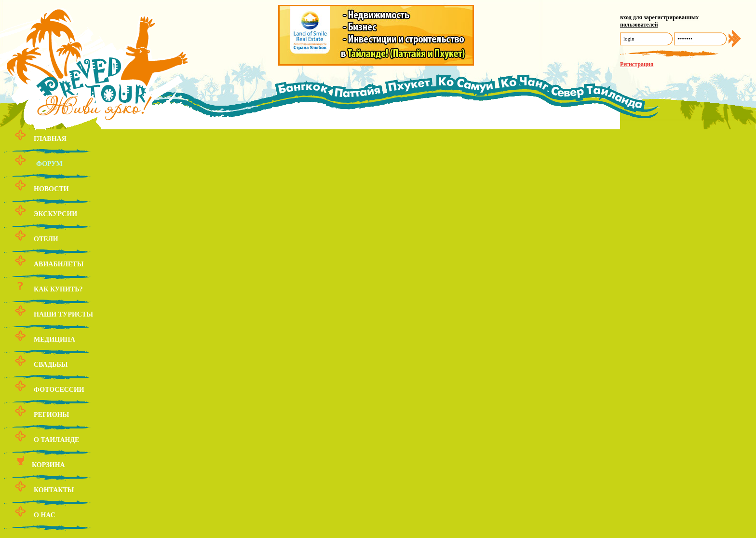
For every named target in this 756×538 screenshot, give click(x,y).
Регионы (51, 415)
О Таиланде (56, 440)
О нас (45, 515)
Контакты (54, 490)
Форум (49, 164)
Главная (50, 139)
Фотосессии (59, 390)
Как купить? (58, 289)
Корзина (48, 465)
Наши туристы (63, 314)
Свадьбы (51, 365)
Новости (51, 189)
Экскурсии (55, 214)
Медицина (54, 339)
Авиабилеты (59, 264)
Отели (46, 239)
